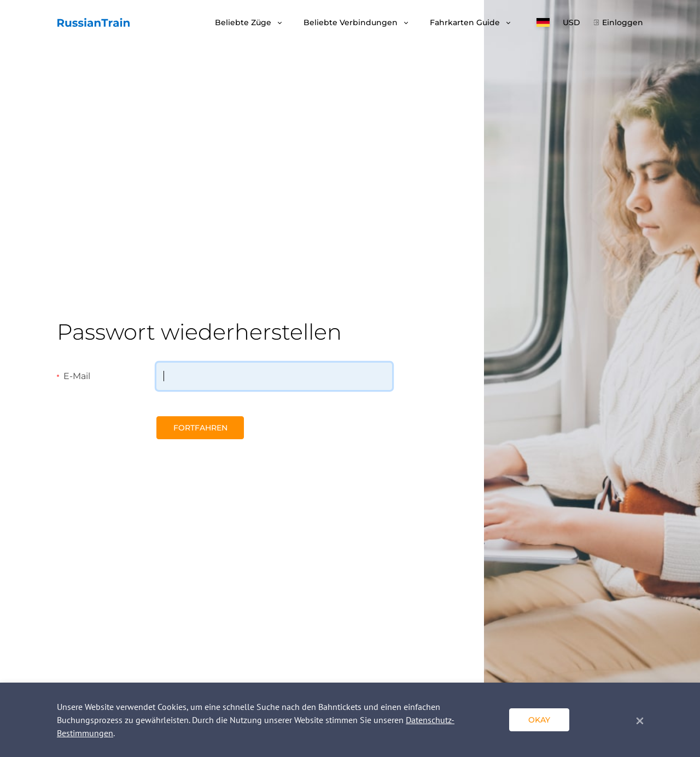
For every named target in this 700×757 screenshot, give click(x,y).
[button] (543, 22)
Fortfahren (200, 428)
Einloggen (623, 23)
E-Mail (77, 376)
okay (539, 720)
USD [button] (571, 23)
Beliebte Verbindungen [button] (352, 23)
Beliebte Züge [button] (244, 23)
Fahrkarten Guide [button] (466, 23)
